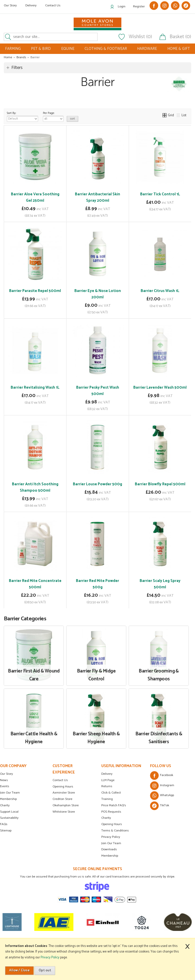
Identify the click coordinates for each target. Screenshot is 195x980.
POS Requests (111, 812)
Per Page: (53, 116)
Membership (8, 799)
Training (107, 799)
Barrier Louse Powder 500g (97, 484)
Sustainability (9, 818)
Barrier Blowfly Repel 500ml (160, 484)
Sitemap (6, 831)
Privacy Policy (111, 837)
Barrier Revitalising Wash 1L (35, 387)
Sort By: (22, 116)
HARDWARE (147, 49)
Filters (17, 68)
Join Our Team (10, 793)
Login (122, 6)
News (4, 780)
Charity (5, 805)
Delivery (31, 5)
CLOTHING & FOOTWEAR (106, 49)
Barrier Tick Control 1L (160, 194)
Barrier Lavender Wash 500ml (160, 387)
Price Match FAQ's (114, 805)
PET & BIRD (41, 49)
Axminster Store (64, 793)
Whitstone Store (64, 812)
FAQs (4, 824)
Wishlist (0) (140, 37)
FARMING (13, 49)
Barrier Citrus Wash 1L (160, 291)
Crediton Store (62, 799)
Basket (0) (180, 37)
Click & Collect (111, 793)
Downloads (109, 849)
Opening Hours (63, 787)
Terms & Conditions (115, 831)
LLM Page (108, 780)
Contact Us (53, 5)
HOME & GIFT (179, 49)
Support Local (9, 812)
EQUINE (68, 49)
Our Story (10, 5)
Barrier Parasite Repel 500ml (35, 291)
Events (5, 786)
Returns (107, 786)
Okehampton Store (66, 805)
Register (139, 6)
